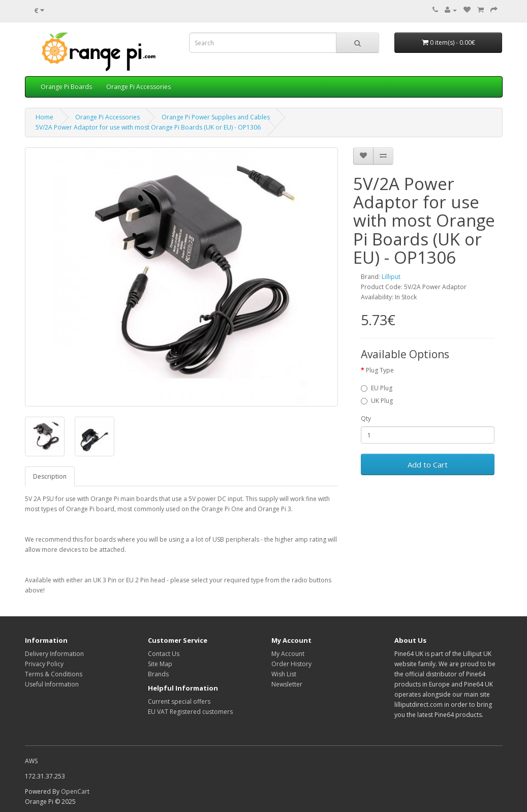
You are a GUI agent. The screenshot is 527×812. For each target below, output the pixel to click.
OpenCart (75, 791)
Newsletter (287, 684)
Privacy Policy (44, 664)
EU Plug (377, 388)
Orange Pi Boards (66, 87)
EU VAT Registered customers (190, 712)
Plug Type (380, 370)
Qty (366, 418)
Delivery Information (54, 654)
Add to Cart (428, 464)
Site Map (160, 664)
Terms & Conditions (54, 674)
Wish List (284, 674)
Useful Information (52, 684)
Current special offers (179, 701)
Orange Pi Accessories (138, 87)
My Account (288, 654)
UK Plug (377, 401)
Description (50, 476)
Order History (291, 664)
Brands (158, 674)
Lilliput (391, 277)
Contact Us (164, 654)
